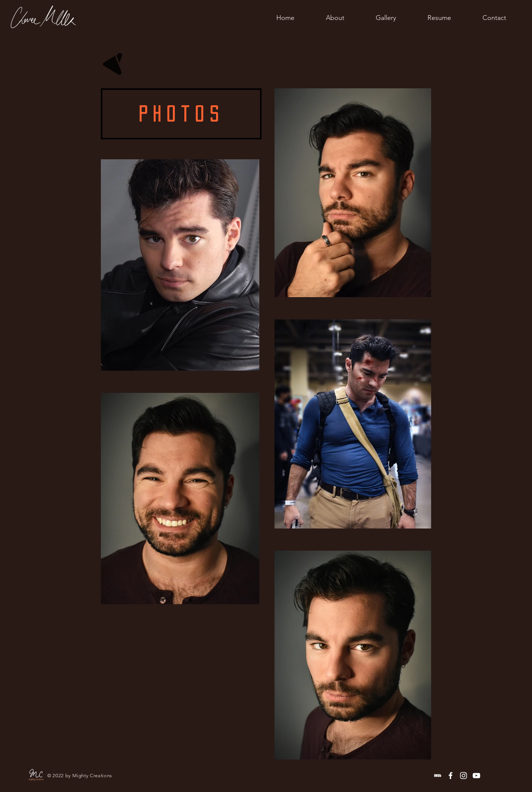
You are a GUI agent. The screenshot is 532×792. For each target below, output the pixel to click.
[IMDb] (438, 776)
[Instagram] (463, 776)
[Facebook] (451, 776)
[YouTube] (476, 776)
